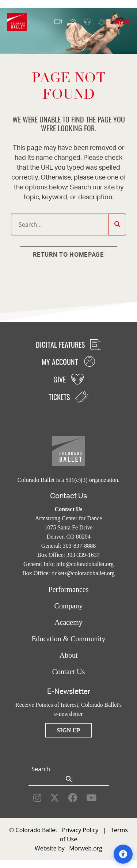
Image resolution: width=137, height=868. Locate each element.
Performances (69, 589)
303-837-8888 (79, 546)
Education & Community (68, 639)
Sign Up (68, 730)
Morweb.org (86, 848)
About (69, 655)
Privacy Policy (80, 830)
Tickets (102, 22)
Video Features (58, 22)
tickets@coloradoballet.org (83, 573)
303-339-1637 (83, 555)
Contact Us (68, 672)
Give (87, 22)
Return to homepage (68, 255)
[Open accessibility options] (123, 854)
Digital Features (68, 344)
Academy (68, 622)
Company (69, 606)
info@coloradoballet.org (85, 564)
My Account (73, 22)
